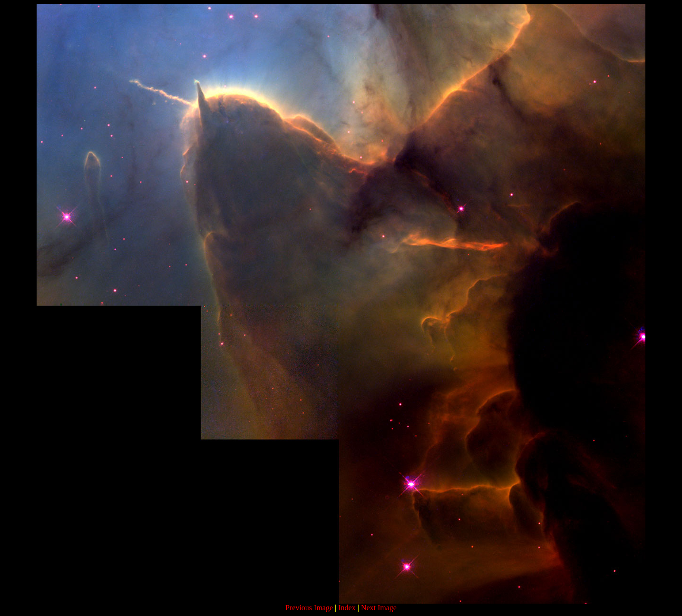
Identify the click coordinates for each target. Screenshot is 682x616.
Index (347, 608)
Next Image (379, 608)
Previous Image (309, 608)
